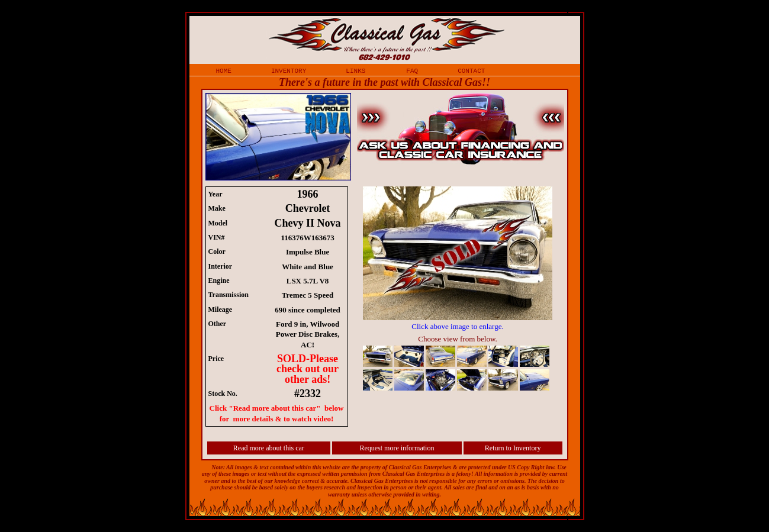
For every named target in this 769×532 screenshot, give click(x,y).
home (224, 70)
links (355, 70)
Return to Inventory (513, 448)
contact (471, 70)
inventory (289, 70)
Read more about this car (269, 448)
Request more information (397, 448)
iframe (464, 290)
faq (412, 70)
